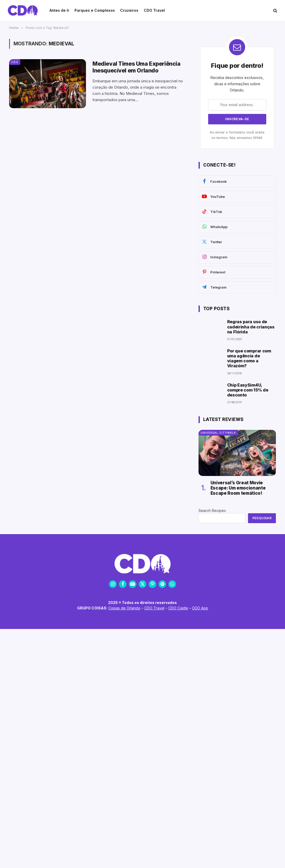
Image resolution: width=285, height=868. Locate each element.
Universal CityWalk (218, 433)
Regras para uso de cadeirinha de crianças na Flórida (251, 327)
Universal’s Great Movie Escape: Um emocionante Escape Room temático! (238, 488)
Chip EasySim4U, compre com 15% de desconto (248, 390)
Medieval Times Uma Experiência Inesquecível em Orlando (136, 67)
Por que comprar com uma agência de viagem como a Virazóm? (249, 359)
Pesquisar (262, 518)
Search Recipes (212, 511)
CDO (15, 62)
